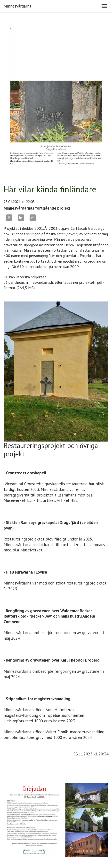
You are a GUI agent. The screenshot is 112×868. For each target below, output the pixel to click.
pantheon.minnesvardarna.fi (31, 282)
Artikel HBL (67, 500)
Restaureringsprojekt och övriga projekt (51, 450)
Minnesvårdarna (17, 6)
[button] (104, 6)
